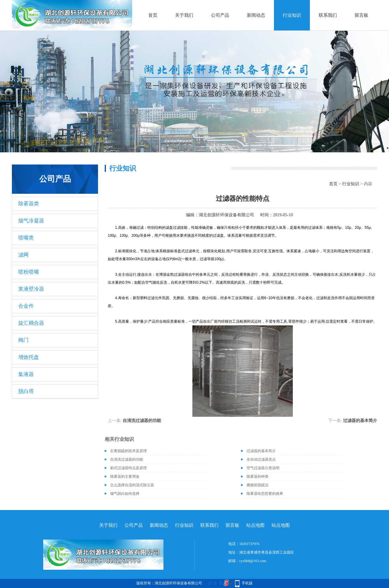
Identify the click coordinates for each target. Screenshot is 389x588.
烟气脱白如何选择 (125, 494)
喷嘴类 (26, 238)
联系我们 (328, 15)
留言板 (361, 15)
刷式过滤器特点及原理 (128, 468)
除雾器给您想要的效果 (265, 494)
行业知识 (292, 15)
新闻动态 (256, 15)
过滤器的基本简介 (360, 421)
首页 (153, 15)
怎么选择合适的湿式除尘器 (132, 485)
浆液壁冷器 (31, 289)
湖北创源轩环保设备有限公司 (226, 215)
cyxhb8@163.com (253, 561)
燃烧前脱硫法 (258, 485)
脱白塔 (26, 391)
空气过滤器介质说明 (263, 468)
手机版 (247, 583)
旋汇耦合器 (31, 323)
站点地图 (255, 525)
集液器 (26, 374)
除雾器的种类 (258, 476)
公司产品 (220, 15)
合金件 (26, 306)
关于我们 (184, 15)
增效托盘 (29, 357)
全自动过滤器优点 (261, 459)
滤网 (23, 255)
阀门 (23, 340)
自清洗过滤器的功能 (142, 421)
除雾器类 (29, 204)
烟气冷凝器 (31, 221)
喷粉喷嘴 (29, 272)
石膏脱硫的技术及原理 (128, 451)
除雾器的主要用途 (125, 476)
